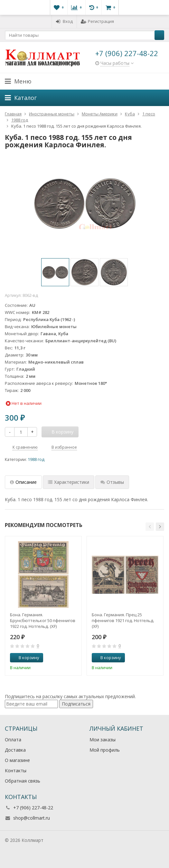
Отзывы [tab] (112, 482)
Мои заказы (103, 740)
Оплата (13, 740)
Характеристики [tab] (69, 482)
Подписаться (76, 704)
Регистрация (97, 21)
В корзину (25, 658)
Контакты (16, 770)
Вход (64, 21)
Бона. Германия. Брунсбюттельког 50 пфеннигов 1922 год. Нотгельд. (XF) (43, 620)
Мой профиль (105, 750)
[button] (150, 527)
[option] (55, 272)
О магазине (17, 760)
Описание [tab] (23, 482)
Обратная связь (23, 781)
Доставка (15, 750)
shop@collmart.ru (32, 818)
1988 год (36, 459)
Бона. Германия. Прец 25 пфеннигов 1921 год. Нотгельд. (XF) (123, 620)
